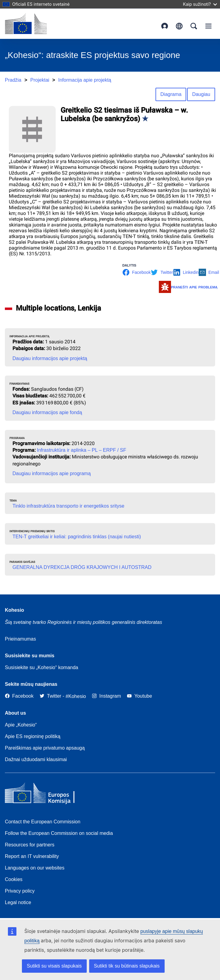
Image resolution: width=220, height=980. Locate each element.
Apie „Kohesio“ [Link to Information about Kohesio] (21, 725)
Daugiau (201, 94)
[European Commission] (26, 24)
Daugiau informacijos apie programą (52, 473)
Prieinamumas (20, 639)
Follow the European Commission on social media (59, 833)
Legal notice (18, 902)
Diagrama (171, 94)
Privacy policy (20, 891)
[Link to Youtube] (139, 696)
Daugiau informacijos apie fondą (47, 412)
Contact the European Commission (43, 822)
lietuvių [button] (179, 26)
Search (194, 26)
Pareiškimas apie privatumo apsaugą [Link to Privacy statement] (45, 748)
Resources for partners (30, 845)
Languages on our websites (35, 868)
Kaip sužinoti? (200, 4)
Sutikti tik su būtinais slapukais (127, 966)
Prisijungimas (165, 26)
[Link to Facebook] (19, 696)
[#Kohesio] (76, 696)
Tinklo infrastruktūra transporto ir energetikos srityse (68, 506)
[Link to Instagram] (106, 696)
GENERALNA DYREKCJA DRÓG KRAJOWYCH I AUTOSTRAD (82, 567)
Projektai (40, 80)
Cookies (14, 879)
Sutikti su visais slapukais (54, 966)
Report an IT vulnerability (32, 856)
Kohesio (14, 610)
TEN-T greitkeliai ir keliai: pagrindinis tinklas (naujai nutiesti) (77, 537)
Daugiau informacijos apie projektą (50, 358)
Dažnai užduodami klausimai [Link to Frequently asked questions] (36, 759)
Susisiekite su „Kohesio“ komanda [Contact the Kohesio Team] (42, 667)
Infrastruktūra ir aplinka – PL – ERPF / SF (82, 450)
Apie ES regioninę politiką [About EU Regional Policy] (33, 736)
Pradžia (13, 80)
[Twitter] (50, 696)
